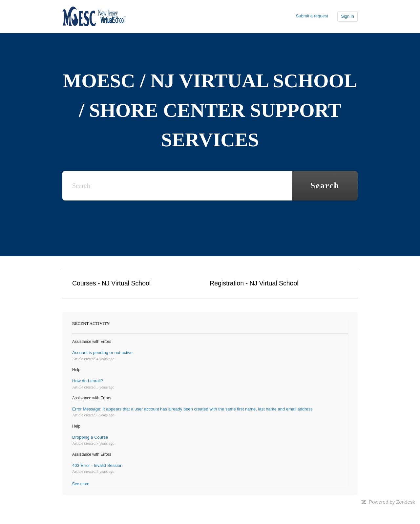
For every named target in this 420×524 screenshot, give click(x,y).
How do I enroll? (88, 381)
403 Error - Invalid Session (97, 465)
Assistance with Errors (92, 342)
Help (76, 370)
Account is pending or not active (102, 353)
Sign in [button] (347, 16)
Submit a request (312, 16)
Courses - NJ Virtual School (111, 283)
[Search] (177, 186)
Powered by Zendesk (392, 502)
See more (81, 484)
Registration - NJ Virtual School (254, 283)
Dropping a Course (90, 437)
